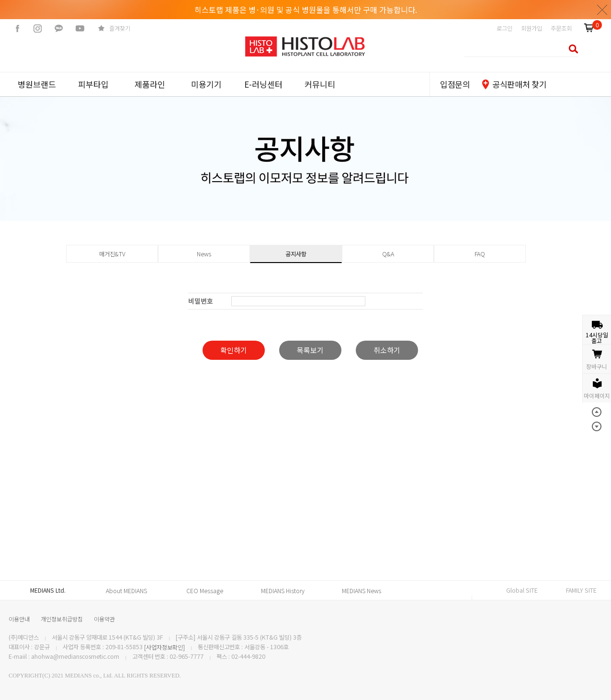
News (204, 254)
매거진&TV (112, 254)
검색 (571, 49)
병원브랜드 (37, 84)
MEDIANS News (362, 591)
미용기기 (206, 84)
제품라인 (150, 84)
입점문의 (455, 84)
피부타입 (93, 84)
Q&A (388, 254)
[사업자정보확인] (164, 647)
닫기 (602, 10)
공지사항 (296, 254)
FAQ (480, 254)
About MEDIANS (126, 591)
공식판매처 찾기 (519, 84)
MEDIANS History (283, 591)
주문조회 (561, 28)
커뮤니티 (320, 84)
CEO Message (205, 591)
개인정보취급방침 (62, 619)
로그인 (504, 28)
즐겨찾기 (120, 28)
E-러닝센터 (263, 84)
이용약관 (104, 619)
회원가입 (532, 28)
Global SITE (522, 590)
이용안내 (19, 619)
